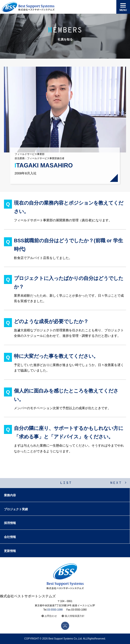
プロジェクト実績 (16, 509)
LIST (66, 483)
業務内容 (10, 495)
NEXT (119, 483)
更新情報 (10, 551)
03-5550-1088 (55, 610)
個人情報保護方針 (75, 616)
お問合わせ (51, 616)
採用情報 (10, 523)
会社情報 (10, 537)
